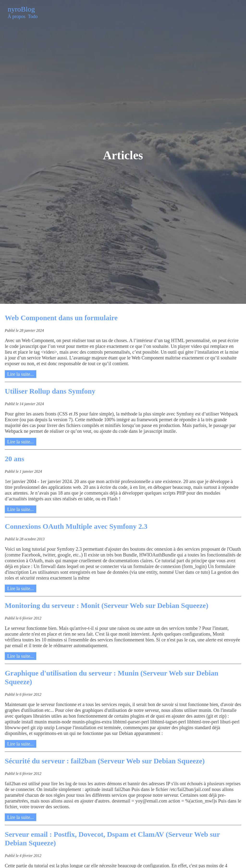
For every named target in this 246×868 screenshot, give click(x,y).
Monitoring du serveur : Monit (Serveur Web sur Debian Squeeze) (107, 605)
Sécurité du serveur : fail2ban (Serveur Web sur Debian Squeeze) (105, 761)
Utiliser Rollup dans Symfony (50, 391)
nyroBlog (21, 9)
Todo (33, 16)
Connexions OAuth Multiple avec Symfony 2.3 (76, 526)
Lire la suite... (21, 374)
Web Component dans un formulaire (61, 318)
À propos (17, 16)
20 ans (15, 459)
